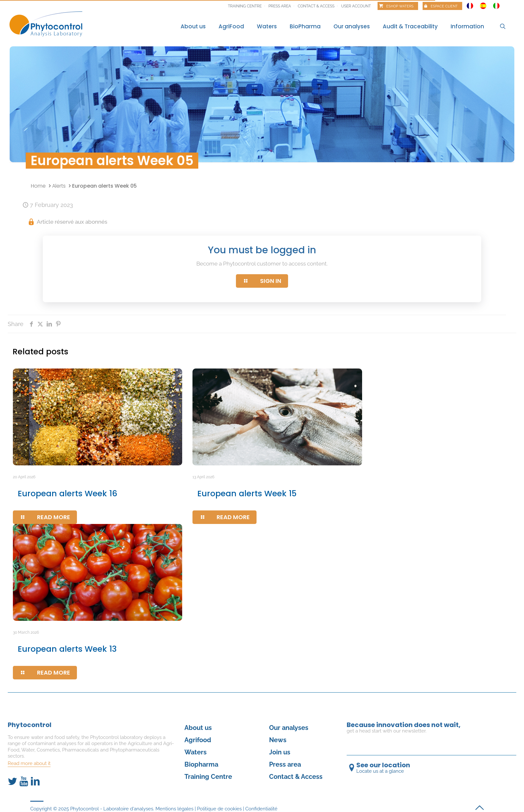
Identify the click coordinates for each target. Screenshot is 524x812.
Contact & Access (316, 6)
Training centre (245, 6)
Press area (280, 6)
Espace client (444, 6)
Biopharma (201, 764)
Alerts (59, 186)
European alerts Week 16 (67, 494)
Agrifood (198, 740)
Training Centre (208, 777)
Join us (280, 752)
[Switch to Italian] (496, 4)
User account (356, 6)
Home (38, 186)
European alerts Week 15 (247, 494)
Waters (196, 752)
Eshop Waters (400, 6)
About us (198, 728)
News (278, 740)
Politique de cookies (219, 809)
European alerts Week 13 (67, 649)
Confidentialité (261, 809)
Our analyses (289, 728)
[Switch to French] (470, 4)
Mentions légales (174, 809)
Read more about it (29, 763)
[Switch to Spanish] (483, 4)
